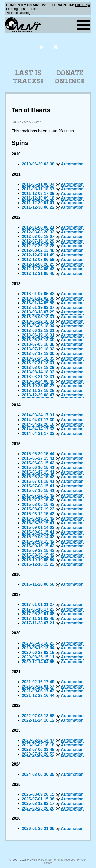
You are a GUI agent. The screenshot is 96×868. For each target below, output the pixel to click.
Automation (72, 164)
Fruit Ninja (82, 5)
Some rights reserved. (62, 860)
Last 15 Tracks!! (28, 77)
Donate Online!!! (70, 77)
